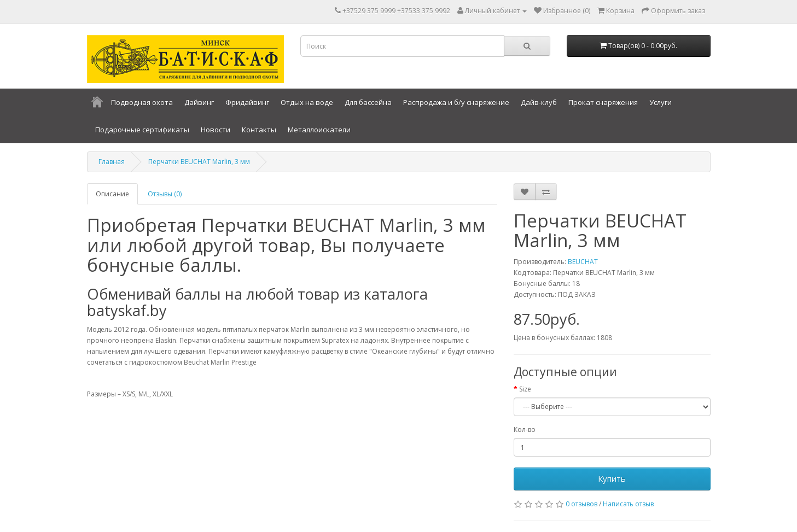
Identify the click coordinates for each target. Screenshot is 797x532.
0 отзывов (581, 504)
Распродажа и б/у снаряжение (456, 102)
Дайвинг (199, 102)
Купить (612, 478)
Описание (112, 194)
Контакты (259, 130)
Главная (112, 162)
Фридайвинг (247, 102)
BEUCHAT (583, 262)
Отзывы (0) (165, 194)
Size (525, 389)
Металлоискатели (319, 130)
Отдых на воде (307, 102)
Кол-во (525, 429)
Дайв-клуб (539, 102)
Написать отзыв (628, 504)
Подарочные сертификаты (142, 130)
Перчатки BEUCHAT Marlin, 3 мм (199, 162)
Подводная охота (142, 102)
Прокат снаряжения (603, 102)
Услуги (661, 102)
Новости (216, 130)
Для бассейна (368, 102)
